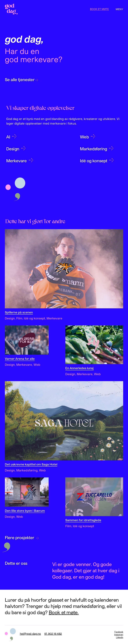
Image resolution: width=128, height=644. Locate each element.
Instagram (119, 635)
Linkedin (120, 637)
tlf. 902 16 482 (53, 634)
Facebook (119, 632)
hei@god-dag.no (30, 634)
